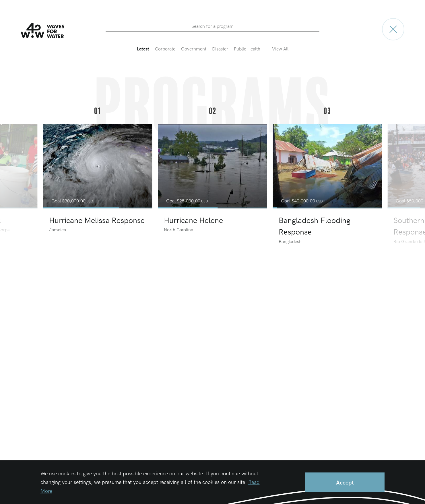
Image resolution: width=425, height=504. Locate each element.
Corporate (165, 48)
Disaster (220, 48)
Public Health (247, 48)
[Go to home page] (393, 29)
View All (280, 48)
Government (194, 48)
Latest (143, 49)
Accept (345, 482)
